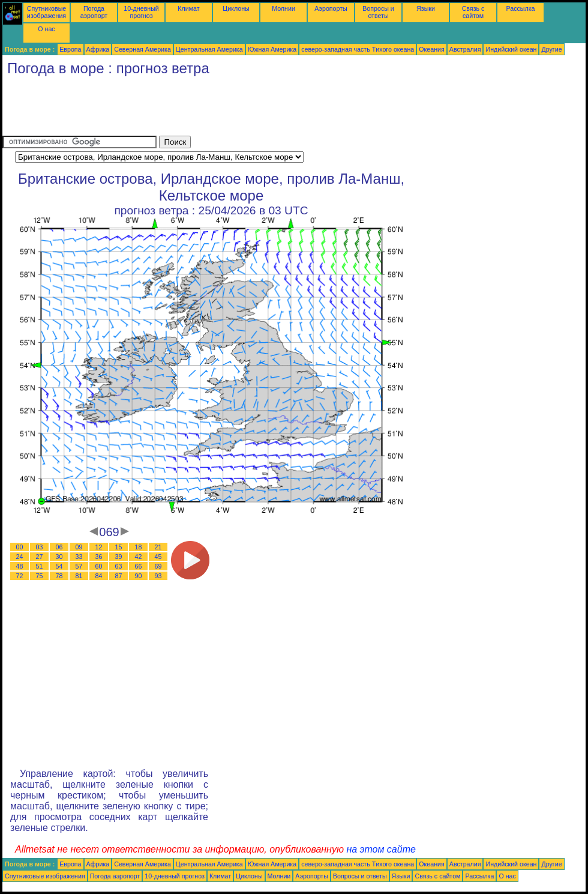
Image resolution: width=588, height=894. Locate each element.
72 (20, 576)
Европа (70, 49)
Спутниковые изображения (46, 12)
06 (59, 547)
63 (119, 566)
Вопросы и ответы (378, 12)
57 (79, 566)
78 (59, 576)
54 (59, 566)
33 (79, 557)
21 (158, 547)
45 (158, 557)
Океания (432, 49)
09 (79, 547)
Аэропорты (331, 8)
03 (40, 547)
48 (20, 566)
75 (40, 576)
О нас (46, 29)
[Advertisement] (221, 109)
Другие (551, 49)
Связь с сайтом (473, 12)
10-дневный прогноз (141, 12)
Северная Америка (142, 49)
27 (40, 557)
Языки (426, 8)
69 (158, 566)
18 (139, 547)
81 (79, 576)
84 (99, 576)
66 (139, 566)
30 (59, 557)
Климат (188, 8)
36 (99, 557)
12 (99, 547)
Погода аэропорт (94, 12)
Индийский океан (511, 49)
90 (139, 576)
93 (158, 576)
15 (119, 547)
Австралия (465, 49)
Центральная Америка (209, 49)
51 (40, 566)
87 (119, 576)
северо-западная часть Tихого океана (358, 49)
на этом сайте (381, 849)
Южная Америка (272, 49)
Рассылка (520, 8)
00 (20, 547)
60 (99, 566)
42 (139, 557)
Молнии (283, 8)
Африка (98, 49)
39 (119, 557)
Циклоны (236, 8)
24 (20, 557)
